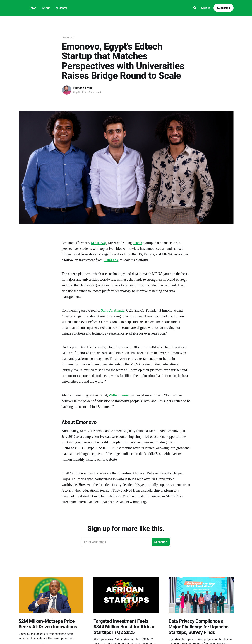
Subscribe (223, 8)
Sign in (206, 8)
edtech (137, 243)
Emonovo (68, 37)
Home (33, 8)
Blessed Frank (83, 88)
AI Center (61, 8)
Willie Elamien (120, 395)
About (46, 8)
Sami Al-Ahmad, (114, 310)
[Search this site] (195, 8)
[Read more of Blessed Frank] (67, 90)
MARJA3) (99, 243)
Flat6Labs (111, 260)
